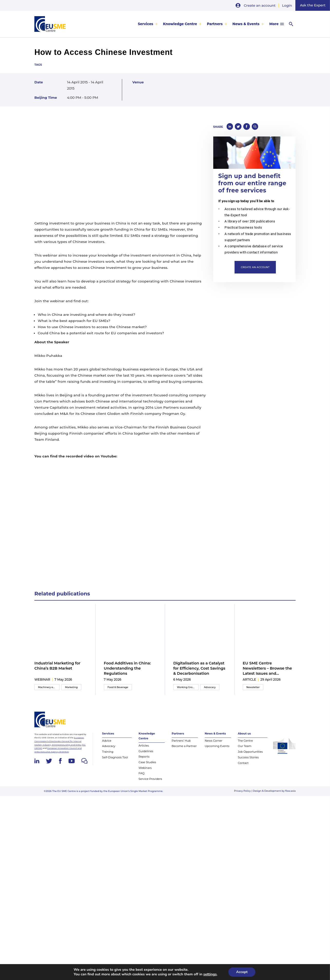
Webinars (145, 772)
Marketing (71, 690)
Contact (243, 767)
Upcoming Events (217, 751)
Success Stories (248, 762)
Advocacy (210, 690)
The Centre (245, 745)
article (249, 683)
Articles (144, 750)
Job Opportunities (250, 756)
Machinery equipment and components (49, 690)
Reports (144, 761)
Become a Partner (184, 751)
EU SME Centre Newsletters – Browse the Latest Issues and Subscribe (267, 668)
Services (145, 24)
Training (108, 756)
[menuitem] (148, 24)
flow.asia (291, 795)
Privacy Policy (242, 795)
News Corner (214, 745)
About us (244, 738)
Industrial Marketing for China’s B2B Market (57, 666)
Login (287, 5)
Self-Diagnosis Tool (115, 762)
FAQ (142, 778)
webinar (42, 683)
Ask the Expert (313, 5)
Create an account (260, 5)
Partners (215, 24)
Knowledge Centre (180, 24)
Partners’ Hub (181, 745)
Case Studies (147, 766)
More (274, 24)
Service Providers (150, 783)
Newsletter (253, 690)
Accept (242, 972)
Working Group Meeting (188, 690)
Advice (107, 745)
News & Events (246, 24)
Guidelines (146, 755)
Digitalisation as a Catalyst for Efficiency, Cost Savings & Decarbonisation (199, 668)
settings (210, 974)
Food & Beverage (118, 690)
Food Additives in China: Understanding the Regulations (127, 668)
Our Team (245, 751)
